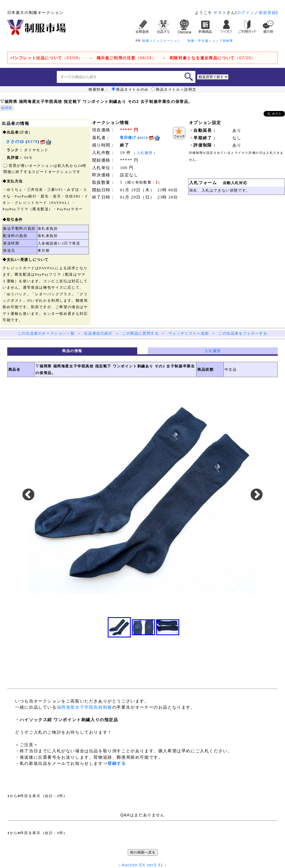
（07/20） (213, 58)
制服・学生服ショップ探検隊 (210, 41)
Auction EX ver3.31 (142, 865)
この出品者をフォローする (243, 333)
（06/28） (126, 58)
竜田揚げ (128, 138)
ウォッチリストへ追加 (189, 333)
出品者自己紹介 (98, 333)
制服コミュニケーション (162, 41)
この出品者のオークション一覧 (46, 333)
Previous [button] (28, 495)
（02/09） (47, 58)
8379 (33, 142)
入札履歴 (145, 153)
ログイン (246, 13)
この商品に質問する (140, 333)
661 (143, 138)
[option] (142, 495)
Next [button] (257, 495)
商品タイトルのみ (130, 90)
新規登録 (267, 13)
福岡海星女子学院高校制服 (84, 707)
